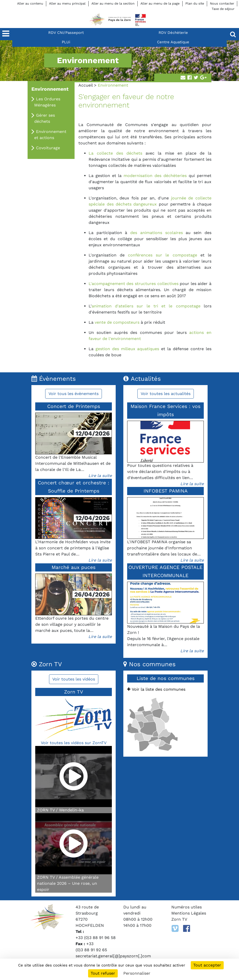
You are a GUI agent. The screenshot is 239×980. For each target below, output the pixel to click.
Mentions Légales (189, 913)
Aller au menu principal (67, 3)
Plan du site (195, 3)
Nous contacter (222, 3)
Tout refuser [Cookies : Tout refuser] (103, 973)
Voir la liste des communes (156, 689)
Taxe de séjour (223, 9)
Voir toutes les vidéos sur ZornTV (74, 743)
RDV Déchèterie (173, 33)
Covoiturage (48, 148)
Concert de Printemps (74, 406)
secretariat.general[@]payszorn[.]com (113, 956)
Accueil (86, 85)
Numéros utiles (187, 907)
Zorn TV (179, 919)
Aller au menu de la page (160, 3)
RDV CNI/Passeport (66, 33)
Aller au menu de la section (113, 3)
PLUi (66, 42)
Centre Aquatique (173, 42)
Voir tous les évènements (74, 394)
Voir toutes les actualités (166, 394)
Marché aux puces (74, 567)
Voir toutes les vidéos (74, 679)
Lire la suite (100, 476)
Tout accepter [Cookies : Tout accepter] (207, 965)
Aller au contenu (30, 3)
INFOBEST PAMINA (166, 491)
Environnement (50, 89)
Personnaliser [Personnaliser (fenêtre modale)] (137, 973)
